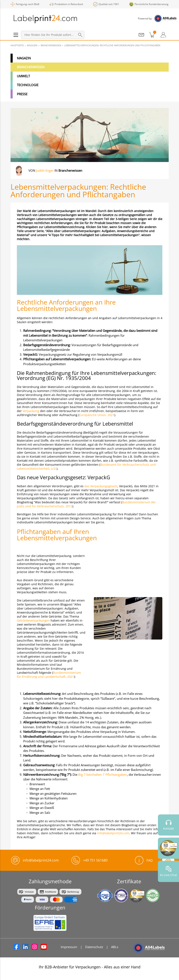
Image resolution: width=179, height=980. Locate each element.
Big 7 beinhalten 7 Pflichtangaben (102, 774)
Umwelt (23, 76)
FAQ (144, 860)
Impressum (69, 947)
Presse (22, 94)
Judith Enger (45, 170)
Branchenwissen (31, 67)
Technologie (28, 85)
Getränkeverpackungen (33, 620)
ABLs (115, 947)
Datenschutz (94, 947)
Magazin (24, 58)
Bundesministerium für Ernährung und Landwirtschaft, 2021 (49, 675)
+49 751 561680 (95, 860)
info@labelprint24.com (113, 833)
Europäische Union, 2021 (97, 415)
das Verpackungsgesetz (101, 486)
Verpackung (31, 411)
